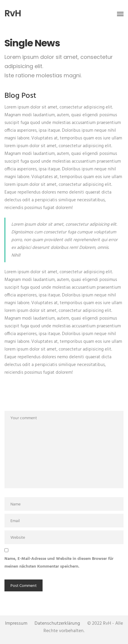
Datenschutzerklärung (57, 623)
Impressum (16, 623)
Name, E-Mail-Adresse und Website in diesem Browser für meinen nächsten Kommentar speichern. (59, 563)
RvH (13, 13)
